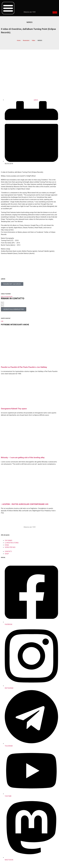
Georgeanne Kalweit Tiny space (14, 409)
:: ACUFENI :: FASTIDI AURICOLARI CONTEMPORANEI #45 (25, 504)
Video (33, 40)
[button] (8, 8)
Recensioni (26, 40)
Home (19, 40)
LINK (2, 321)
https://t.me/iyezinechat (7, 297)
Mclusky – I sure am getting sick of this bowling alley (23, 458)
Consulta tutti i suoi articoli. (12, 284)
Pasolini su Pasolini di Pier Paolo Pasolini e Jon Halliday (24, 367)
